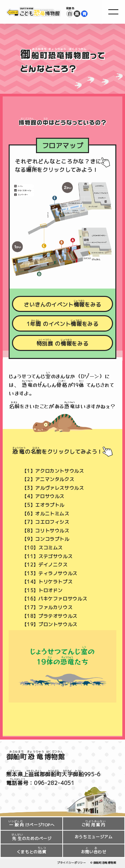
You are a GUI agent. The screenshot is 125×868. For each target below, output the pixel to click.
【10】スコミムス (42, 548)
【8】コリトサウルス (45, 531)
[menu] (113, 12)
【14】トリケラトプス (47, 582)
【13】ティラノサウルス (50, 573)
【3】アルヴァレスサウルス (53, 488)
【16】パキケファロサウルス (54, 599)
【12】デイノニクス (45, 565)
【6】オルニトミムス (45, 514)
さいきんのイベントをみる (62, 304)
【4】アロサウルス (43, 496)
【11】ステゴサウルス (47, 556)
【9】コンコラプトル (45, 539)
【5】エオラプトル (43, 505)
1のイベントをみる (63, 323)
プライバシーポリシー (71, 863)
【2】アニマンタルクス (48, 479)
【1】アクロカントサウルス (53, 471)
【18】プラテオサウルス (50, 616)
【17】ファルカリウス (47, 607)
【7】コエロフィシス (45, 522)
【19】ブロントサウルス (50, 624)
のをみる (62, 343)
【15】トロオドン (42, 590)
